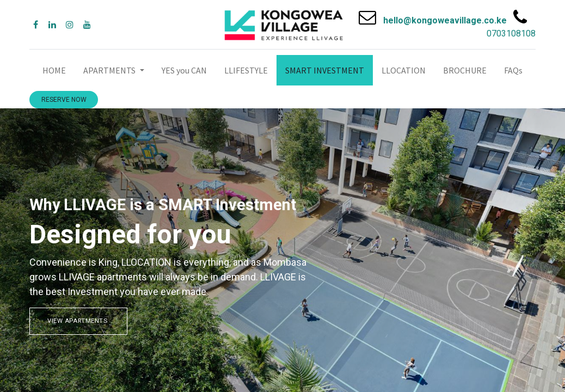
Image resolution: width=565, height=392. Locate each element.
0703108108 (511, 33)
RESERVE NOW (64, 100)
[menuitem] (54, 70)
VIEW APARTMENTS (78, 321)
